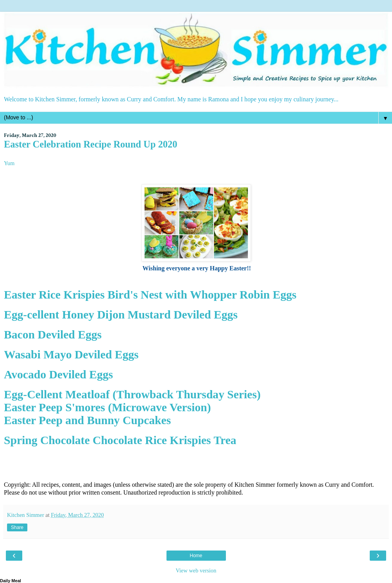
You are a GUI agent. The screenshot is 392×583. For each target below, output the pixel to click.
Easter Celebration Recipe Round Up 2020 (90, 144)
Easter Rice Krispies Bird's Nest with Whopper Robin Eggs (150, 295)
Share (17, 527)
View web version (196, 570)
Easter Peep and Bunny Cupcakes (87, 420)
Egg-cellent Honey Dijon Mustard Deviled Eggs (121, 315)
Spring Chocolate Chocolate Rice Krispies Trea (120, 440)
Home (196, 556)
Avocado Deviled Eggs (58, 374)
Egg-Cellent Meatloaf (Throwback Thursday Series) (132, 394)
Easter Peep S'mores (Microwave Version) (107, 407)
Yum (9, 163)
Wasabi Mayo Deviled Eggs (71, 354)
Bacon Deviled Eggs (53, 335)
